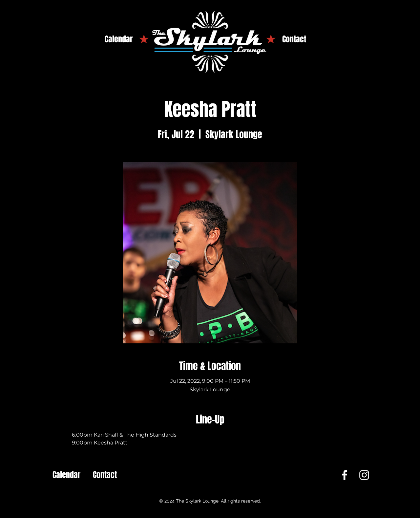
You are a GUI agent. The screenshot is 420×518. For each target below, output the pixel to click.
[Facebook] (345, 475)
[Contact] (294, 39)
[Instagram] (364, 475)
